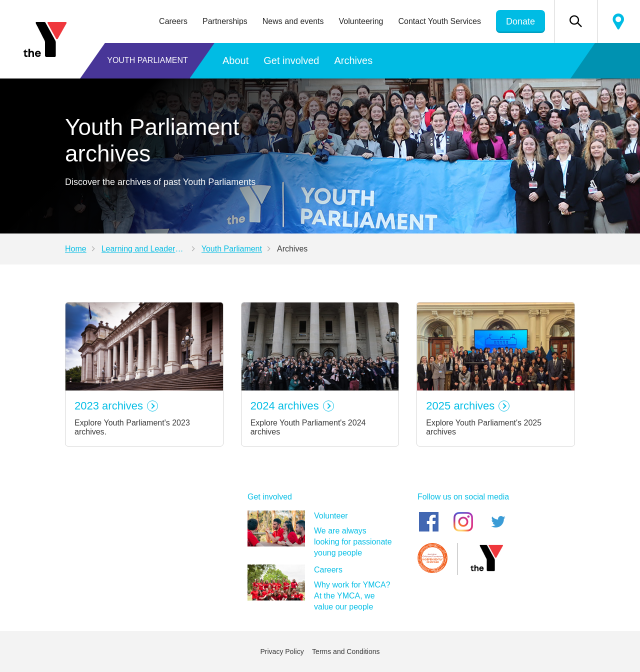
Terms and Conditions (346, 651)
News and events (293, 21)
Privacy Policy (282, 651)
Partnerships (225, 21)
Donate (520, 21)
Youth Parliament (147, 60)
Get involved (291, 60)
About (235, 60)
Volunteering (361, 21)
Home (76, 249)
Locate (618, 21)
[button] (575, 21)
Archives (353, 60)
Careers (173, 21)
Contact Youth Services (440, 21)
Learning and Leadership (146, 249)
